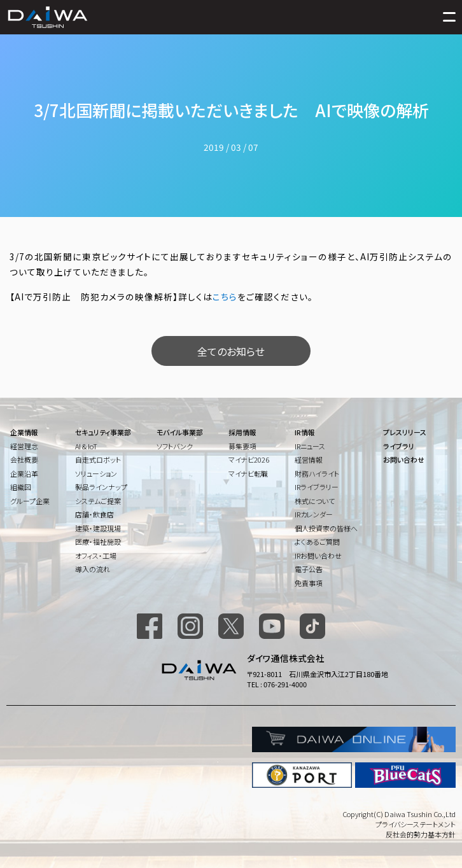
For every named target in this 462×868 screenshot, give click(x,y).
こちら (225, 297)
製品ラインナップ (101, 487)
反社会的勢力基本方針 (421, 834)
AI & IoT (86, 446)
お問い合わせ (404, 459)
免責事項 (309, 583)
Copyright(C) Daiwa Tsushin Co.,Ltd (399, 814)
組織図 (21, 487)
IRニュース (310, 446)
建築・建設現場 (98, 528)
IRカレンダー (314, 514)
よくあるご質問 (317, 542)
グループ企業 (30, 501)
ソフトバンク (175, 446)
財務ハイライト (317, 473)
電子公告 (309, 569)
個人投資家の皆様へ (326, 528)
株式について (315, 501)
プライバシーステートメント (416, 824)
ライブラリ (399, 446)
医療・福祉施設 (98, 542)
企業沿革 (24, 473)
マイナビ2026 (249, 459)
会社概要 (24, 459)
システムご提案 (98, 501)
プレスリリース (405, 432)
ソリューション (96, 473)
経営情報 (309, 459)
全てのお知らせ (231, 351)
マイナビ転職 (248, 473)
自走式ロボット (98, 459)
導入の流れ (93, 569)
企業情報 (24, 432)
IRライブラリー (317, 487)
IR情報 (305, 432)
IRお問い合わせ (318, 556)
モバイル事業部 (180, 432)
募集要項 (242, 446)
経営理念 (24, 446)
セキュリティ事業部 (103, 432)
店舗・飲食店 (94, 514)
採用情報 (242, 432)
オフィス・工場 (96, 556)
